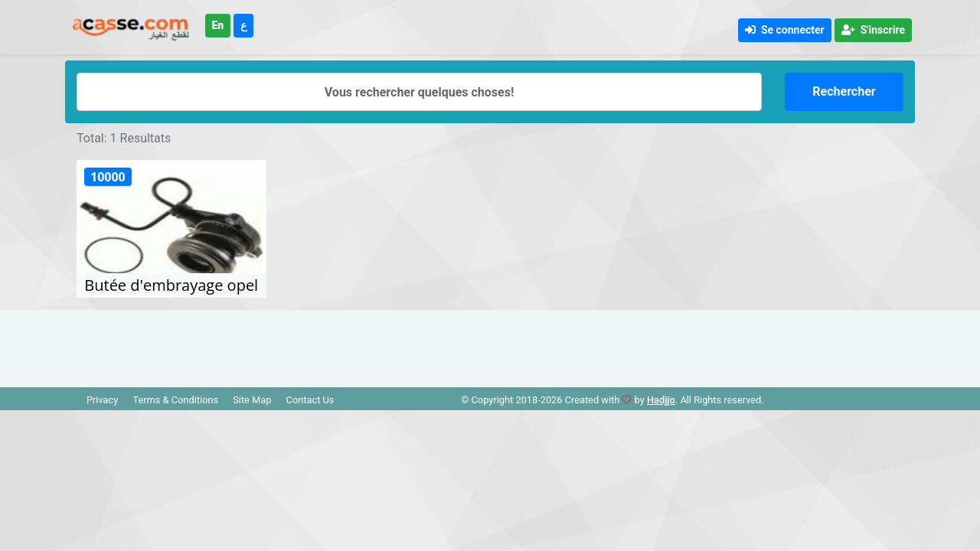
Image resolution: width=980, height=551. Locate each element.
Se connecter (785, 30)
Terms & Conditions (175, 400)
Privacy (102, 400)
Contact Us (310, 400)
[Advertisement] (490, 344)
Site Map (252, 400)
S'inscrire (873, 30)
